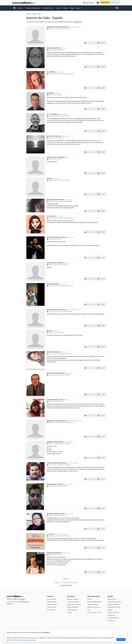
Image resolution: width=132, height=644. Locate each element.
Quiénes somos (52, 607)
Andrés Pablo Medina (54, 553)
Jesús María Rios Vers (54, 136)
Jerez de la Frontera (64, 29)
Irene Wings (51, 72)
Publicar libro (105, 2)
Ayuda (78, 8)
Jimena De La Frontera (65, 354)
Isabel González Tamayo (55, 442)
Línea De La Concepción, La (66, 218)
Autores (28, 14)
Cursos (58, 8)
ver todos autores (66, 585)
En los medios (51, 610)
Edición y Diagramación (94, 602)
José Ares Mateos (53, 284)
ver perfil (101, 43)
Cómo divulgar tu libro (94, 612)
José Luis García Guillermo (56, 373)
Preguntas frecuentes (114, 607)
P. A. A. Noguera (52, 114)
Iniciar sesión (115, 2)
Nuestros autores (52, 604)
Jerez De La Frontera (64, 375)
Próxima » (66, 579)
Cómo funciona (52, 599)
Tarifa (60, 159)
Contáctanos (111, 620)
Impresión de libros (73, 599)
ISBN (89, 610)
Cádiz (56, 29)
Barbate (61, 50)
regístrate (78, 22)
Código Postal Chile (113, 612)
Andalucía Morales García (56, 514)
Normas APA (111, 615)
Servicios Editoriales (33, 8)
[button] (14, 8)
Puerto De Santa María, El (66, 286)
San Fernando (63, 486)
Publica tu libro (51, 602)
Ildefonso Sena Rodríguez (56, 157)
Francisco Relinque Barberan (57, 463)
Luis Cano (50, 534)
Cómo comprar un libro (114, 602)
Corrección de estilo (73, 602)
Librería (66, 8)
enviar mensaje (90, 43)
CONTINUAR (121, 640)
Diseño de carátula (73, 607)
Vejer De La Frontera (64, 465)
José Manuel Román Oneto (56, 237)
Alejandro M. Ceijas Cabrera (56, 421)
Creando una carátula (94, 607)
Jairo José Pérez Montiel (55, 263)
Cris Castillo (51, 216)
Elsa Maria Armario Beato (56, 200)
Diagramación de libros (74, 604)
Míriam (49, 331)
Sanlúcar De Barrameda (65, 201)
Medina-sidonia (63, 265)
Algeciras (61, 138)
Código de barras (72, 610)
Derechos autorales (113, 604)
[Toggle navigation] (117, 8)
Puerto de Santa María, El (66, 74)
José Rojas (50, 93)
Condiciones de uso (113, 618)
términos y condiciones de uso (28, 640)
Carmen (49, 178)
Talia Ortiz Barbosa (53, 352)
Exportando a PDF (93, 604)
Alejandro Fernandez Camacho (57, 27)
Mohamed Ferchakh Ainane (56, 310)
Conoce (20, 8)
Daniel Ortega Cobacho (55, 484)
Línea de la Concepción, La (66, 422)
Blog (72, 8)
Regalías (110, 610)
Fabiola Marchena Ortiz (55, 400)
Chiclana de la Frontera (65, 311)
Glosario (90, 599)
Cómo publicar (112, 599)
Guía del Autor (48, 8)
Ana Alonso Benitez (53, 48)
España (34, 14)
